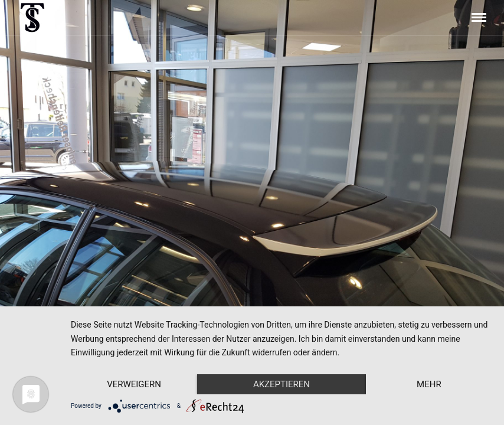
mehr (429, 384)
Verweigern (134, 384)
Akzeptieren (282, 384)
